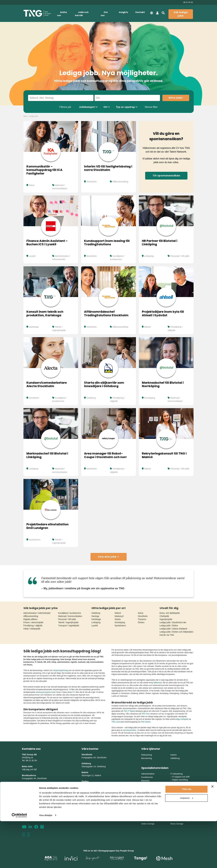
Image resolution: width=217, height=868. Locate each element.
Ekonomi (145, 781)
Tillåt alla (187, 836)
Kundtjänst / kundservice (70, 613)
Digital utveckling (180, 780)
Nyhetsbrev (28, 802)
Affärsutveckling (120, 182)
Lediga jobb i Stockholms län (173, 622)
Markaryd (119, 616)
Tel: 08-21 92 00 (29, 760)
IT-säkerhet (177, 783)
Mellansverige (177, 817)
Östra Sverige (148, 817)
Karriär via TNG (167, 635)
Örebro (141, 622)
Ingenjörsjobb (166, 619)
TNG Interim (146, 722)
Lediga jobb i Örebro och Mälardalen (177, 632)
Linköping (149, 256)
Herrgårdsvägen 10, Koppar (94, 793)
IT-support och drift (181, 777)
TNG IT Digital (129, 711)
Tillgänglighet (29, 811)
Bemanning (147, 758)
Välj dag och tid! (29, 769)
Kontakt (140, 12)
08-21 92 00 (188, 2)
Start (25, 116)
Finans (144, 784)
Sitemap (26, 805)
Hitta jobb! (176, 98)
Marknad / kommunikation (70, 616)
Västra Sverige (148, 820)
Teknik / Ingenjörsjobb (68, 622)
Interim (173, 755)
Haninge (95, 616)
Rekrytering (147, 755)
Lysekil (32, 256)
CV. (74, 692)
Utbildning (175, 758)
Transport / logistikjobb (69, 626)
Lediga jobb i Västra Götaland (173, 629)
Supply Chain (178, 798)
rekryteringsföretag (60, 670)
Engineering (178, 792)
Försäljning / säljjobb (33, 626)
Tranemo (142, 619)
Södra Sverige (148, 824)
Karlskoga (34, 327)
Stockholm (92, 182)
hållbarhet (157, 683)
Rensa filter (151, 107)
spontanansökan (130, 730)
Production (177, 795)
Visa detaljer (46, 862)
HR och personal (149, 787)
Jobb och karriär (82, 14)
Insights (123, 12)
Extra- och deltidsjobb (170, 613)
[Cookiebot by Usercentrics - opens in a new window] (19, 862)
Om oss (104, 14)
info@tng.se (28, 758)
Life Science (147, 801)
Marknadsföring (149, 794)
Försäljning (146, 791)
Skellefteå (86, 808)
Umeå (84, 799)
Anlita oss (62, 14)
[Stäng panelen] (212, 833)
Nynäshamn (35, 540)
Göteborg (91, 398)
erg (110, 793)
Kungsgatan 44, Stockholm (34, 778)
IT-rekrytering (176, 774)
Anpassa (187, 845)
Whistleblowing (30, 814)
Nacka (118, 619)
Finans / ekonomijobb (33, 622)
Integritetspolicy (30, 808)
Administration (148, 774)
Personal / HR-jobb (180, 256)
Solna (32, 185)
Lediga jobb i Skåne (169, 626)
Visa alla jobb (109, 557)
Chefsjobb (164, 616)
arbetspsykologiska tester (46, 692)
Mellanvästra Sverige (180, 820)
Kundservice (147, 777)
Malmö (147, 327)
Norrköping (150, 398)
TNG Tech (146, 714)
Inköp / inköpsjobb (32, 629)
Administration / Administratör (37, 613)
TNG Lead (116, 722)
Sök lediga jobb (181, 14)
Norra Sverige (177, 824)
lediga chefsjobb (182, 719)
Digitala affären (30, 619)
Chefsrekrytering (149, 798)
